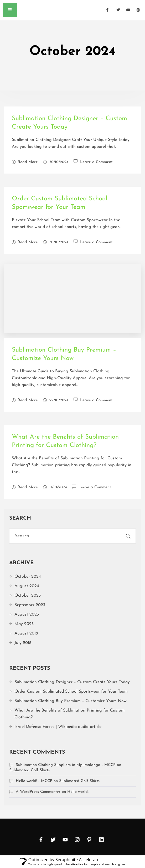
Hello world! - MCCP (34, 781)
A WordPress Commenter (38, 792)
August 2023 (27, 615)
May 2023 (24, 624)
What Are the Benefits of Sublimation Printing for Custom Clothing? (69, 714)
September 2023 (30, 605)
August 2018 (26, 633)
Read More (25, 162)
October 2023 (28, 596)
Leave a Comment (96, 161)
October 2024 (28, 577)
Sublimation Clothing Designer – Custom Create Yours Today (72, 682)
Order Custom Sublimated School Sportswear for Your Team (71, 692)
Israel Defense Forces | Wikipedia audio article (58, 727)
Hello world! (78, 792)
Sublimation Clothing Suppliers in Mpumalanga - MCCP (66, 765)
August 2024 (27, 586)
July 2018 (23, 643)
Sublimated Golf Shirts (29, 770)
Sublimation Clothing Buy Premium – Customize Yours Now (71, 701)
